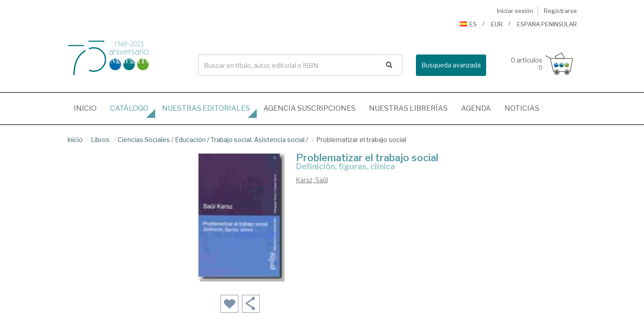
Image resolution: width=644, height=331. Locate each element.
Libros (100, 140)
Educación (190, 140)
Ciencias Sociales (144, 140)
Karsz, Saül (312, 180)
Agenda (476, 108)
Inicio (89, 106)
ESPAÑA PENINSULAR (547, 24)
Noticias (522, 108)
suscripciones (309, 108)
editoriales (206, 108)
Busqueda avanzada (451, 65)
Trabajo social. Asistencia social (258, 140)
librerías (408, 108)
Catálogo (129, 108)
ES (468, 24)
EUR (497, 24)
